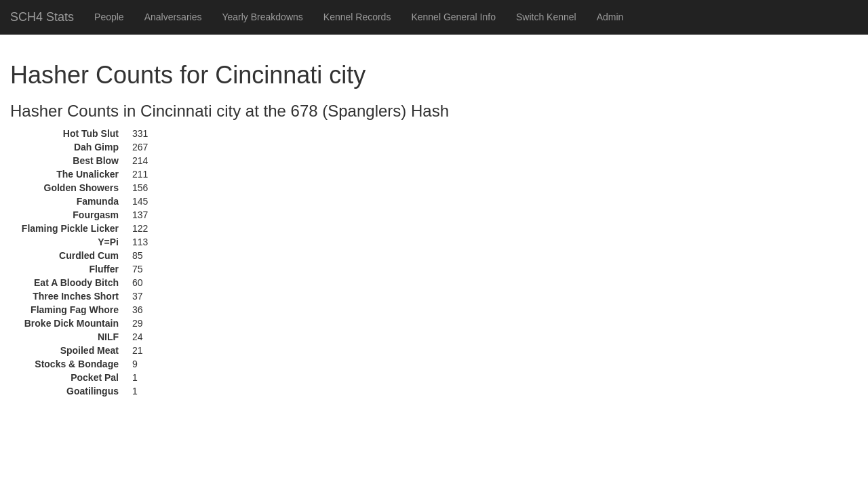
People (109, 17)
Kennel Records (357, 17)
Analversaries (173, 17)
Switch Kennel (546, 17)
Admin (610, 17)
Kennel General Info (453, 17)
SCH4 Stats (42, 17)
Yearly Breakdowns (262, 17)
